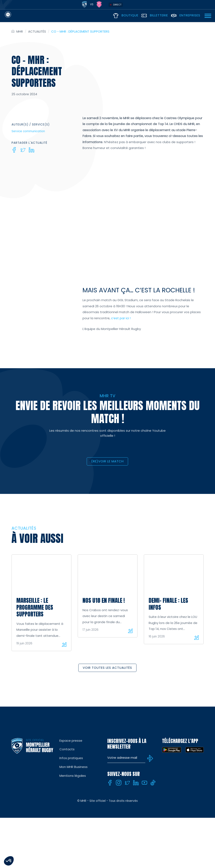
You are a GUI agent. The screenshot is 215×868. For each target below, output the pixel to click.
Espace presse (71, 791)
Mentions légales (73, 826)
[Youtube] (144, 833)
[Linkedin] (31, 150)
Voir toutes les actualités (107, 718)
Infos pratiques (71, 808)
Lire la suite (64, 695)
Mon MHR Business (73, 817)
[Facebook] (14, 150)
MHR (20, 31)
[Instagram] (119, 833)
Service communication (28, 131)
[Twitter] (23, 150)
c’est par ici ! (121, 368)
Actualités (37, 31)
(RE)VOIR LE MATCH (107, 511)
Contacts (67, 799)
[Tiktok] (153, 833)
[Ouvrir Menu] (208, 16)
